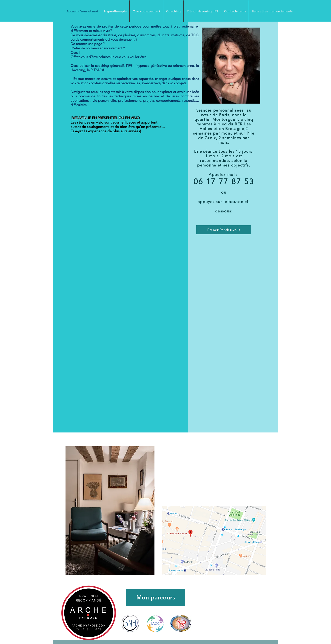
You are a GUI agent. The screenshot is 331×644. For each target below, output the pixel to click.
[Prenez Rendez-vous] (224, 230)
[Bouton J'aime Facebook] (217, 625)
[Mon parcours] (156, 598)
